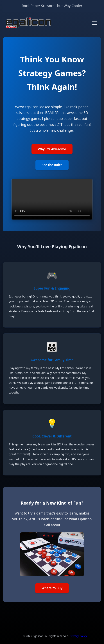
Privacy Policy (78, 636)
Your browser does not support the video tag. (52, 199)
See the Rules (52, 165)
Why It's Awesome (52, 149)
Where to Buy (52, 588)
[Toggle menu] (94, 23)
